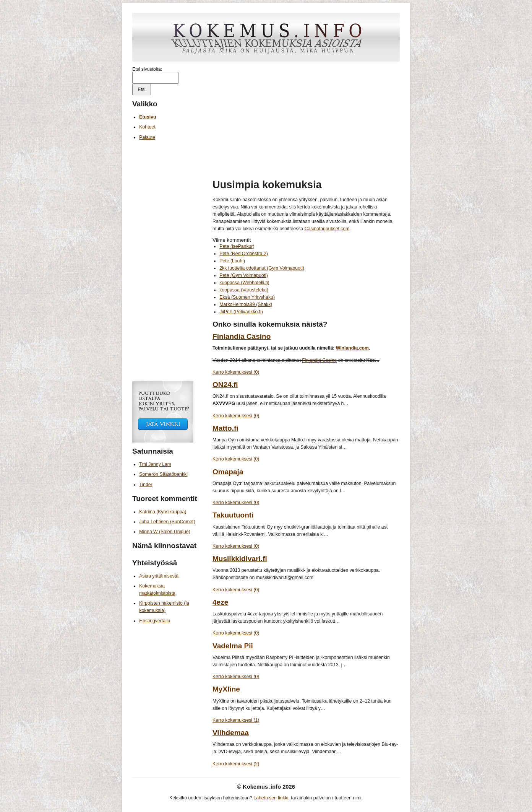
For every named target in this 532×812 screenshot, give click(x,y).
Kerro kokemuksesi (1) (236, 720)
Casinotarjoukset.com (327, 229)
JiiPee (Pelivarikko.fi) (241, 312)
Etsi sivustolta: (147, 69)
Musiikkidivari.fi (240, 559)
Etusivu (148, 117)
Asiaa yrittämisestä (159, 576)
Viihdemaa (231, 733)
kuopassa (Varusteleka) (244, 290)
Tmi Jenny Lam (155, 464)
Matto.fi (225, 428)
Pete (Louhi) (232, 261)
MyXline (226, 689)
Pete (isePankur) (237, 246)
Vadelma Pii (233, 646)
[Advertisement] (306, 120)
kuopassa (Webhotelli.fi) (244, 283)
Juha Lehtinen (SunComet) (167, 522)
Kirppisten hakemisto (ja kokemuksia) (164, 607)
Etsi (141, 89)
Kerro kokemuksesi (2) (236, 764)
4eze (220, 602)
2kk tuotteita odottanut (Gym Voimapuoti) (262, 268)
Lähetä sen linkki (271, 798)
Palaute (147, 137)
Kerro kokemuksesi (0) (236, 372)
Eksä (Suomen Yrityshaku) (247, 297)
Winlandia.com (352, 348)
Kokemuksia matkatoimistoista (157, 590)
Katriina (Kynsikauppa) (163, 512)
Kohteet (147, 127)
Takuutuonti (233, 515)
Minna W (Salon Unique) (165, 532)
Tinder (146, 485)
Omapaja (228, 472)
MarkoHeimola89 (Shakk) (246, 304)
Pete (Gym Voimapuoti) (243, 275)
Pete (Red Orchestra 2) (243, 254)
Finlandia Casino (242, 336)
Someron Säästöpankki (163, 474)
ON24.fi (225, 385)
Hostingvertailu (155, 621)
